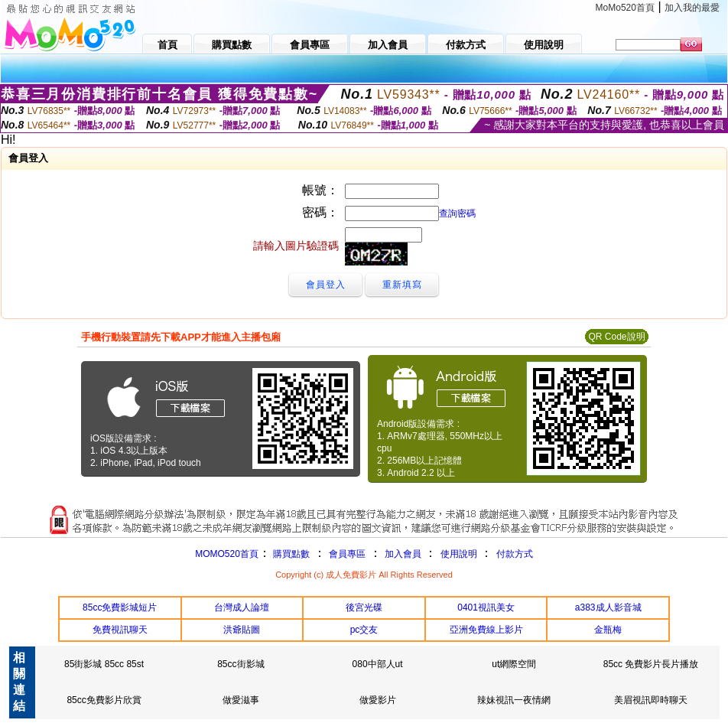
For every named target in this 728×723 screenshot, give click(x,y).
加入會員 (403, 554)
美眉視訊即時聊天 (651, 700)
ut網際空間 (514, 664)
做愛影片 (378, 700)
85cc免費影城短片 (120, 607)
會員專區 (347, 554)
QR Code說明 (616, 337)
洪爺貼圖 (242, 630)
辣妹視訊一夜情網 (514, 700)
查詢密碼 (457, 213)
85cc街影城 (240, 664)
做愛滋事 (241, 700)
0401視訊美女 (486, 607)
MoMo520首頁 (625, 8)
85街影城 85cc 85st (104, 664)
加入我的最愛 (692, 8)
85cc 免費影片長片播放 (651, 664)
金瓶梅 (608, 630)
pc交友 (364, 630)
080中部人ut (378, 664)
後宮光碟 (364, 607)
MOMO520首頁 (227, 554)
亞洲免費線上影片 (486, 630)
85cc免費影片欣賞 (104, 700)
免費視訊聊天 (120, 630)
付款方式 (515, 554)
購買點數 (290, 554)
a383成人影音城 (608, 607)
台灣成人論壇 (242, 607)
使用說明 (459, 554)
